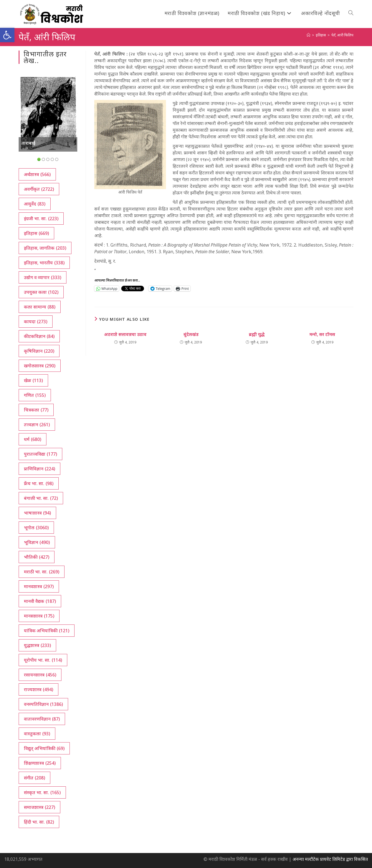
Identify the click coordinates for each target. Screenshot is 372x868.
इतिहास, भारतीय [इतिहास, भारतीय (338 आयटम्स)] (44, 263)
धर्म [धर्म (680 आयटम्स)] (33, 439)
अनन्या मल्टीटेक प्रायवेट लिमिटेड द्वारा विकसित (330, 859)
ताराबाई (28, 143)
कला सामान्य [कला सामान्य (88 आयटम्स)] (40, 307)
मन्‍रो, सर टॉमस (322, 334)
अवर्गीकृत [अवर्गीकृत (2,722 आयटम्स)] (39, 189)
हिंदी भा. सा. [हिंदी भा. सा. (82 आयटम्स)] (39, 822)
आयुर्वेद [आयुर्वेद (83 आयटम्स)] (35, 204)
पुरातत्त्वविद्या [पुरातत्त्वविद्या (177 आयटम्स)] (40, 454)
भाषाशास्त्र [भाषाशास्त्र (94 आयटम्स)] (37, 513)
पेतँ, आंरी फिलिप (342, 35)
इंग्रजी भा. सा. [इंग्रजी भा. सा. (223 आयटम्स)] (41, 219)
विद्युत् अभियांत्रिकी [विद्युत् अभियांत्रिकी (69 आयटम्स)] (44, 748)
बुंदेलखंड (191, 334)
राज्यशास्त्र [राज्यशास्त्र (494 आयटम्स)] (39, 689)
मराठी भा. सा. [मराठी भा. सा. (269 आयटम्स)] (42, 572)
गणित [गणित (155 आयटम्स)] (35, 395)
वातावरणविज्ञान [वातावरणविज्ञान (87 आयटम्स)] (42, 719)
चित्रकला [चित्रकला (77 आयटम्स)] (36, 410)
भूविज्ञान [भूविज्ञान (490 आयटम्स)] (37, 542)
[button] (7, 35)
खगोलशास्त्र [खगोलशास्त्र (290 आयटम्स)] (40, 366)
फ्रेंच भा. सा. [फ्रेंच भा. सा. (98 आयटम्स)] (39, 483)
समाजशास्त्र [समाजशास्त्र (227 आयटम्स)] (39, 807)
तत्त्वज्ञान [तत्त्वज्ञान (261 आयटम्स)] (37, 425)
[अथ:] (308, 35)
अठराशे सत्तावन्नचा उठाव (125, 334)
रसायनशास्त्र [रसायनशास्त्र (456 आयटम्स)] (40, 675)
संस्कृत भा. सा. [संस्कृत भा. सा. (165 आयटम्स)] (42, 792)
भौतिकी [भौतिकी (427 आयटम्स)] (37, 557)
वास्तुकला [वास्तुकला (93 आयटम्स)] (37, 734)
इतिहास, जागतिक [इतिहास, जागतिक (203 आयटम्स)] (45, 248)
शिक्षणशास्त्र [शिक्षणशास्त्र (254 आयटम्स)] (40, 763)
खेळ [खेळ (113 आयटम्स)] (33, 380)
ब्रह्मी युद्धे (257, 334)
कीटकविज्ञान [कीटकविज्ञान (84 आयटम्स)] (39, 336)
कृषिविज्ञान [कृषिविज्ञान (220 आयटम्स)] (39, 351)
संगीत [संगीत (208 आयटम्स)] (34, 778)
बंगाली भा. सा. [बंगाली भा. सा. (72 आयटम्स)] (41, 498)
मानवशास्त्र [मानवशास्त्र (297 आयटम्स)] (39, 586)
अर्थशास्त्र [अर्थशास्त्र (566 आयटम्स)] (37, 174)
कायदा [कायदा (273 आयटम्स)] (36, 322)
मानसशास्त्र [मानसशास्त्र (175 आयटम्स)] (39, 616)
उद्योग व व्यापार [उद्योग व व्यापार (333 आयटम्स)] (43, 277)
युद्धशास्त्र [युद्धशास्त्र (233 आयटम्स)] (37, 645)
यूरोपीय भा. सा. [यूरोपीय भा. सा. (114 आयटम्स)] (43, 660)
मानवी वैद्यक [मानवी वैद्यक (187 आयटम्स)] (40, 601)
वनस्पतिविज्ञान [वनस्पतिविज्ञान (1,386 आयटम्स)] (43, 704)
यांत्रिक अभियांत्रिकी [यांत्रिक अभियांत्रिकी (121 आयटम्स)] (47, 631)
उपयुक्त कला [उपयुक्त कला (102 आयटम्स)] (41, 292)
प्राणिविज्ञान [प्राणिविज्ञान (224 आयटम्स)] (39, 469)
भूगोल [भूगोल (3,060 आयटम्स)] (36, 528)
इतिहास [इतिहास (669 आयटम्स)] (36, 233)
